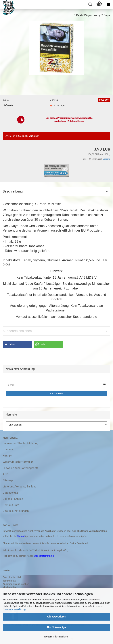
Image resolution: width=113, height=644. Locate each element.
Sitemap (8, 480)
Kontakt (7, 456)
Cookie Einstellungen (16, 511)
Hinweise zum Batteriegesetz (20, 468)
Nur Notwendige (56, 627)
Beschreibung (13, 191)
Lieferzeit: (8, 105)
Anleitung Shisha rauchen (16, 584)
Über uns (8, 449)
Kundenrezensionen (17, 331)
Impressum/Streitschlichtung (20, 443)
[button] (17, 344)
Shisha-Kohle (10, 587)
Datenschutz (10, 493)
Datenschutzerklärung (14, 609)
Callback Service (13, 499)
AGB (5, 474)
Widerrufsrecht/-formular (18, 462)
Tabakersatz (9, 581)
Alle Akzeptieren (56, 617)
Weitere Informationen (57, 637)
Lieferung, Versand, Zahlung (20, 487)
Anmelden (57, 394)
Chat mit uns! (11, 505)
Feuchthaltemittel (12, 577)
